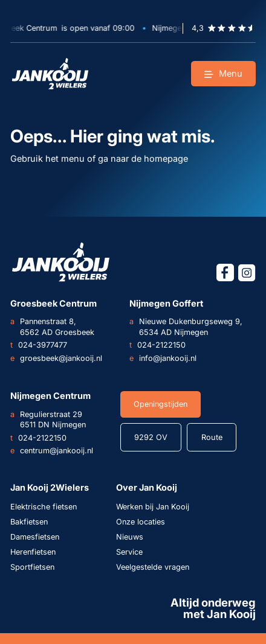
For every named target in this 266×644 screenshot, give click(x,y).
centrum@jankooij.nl (52, 451)
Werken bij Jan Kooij (153, 507)
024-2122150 (157, 345)
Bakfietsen (29, 522)
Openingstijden (161, 404)
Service (129, 552)
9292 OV (151, 437)
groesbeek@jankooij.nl (56, 359)
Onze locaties (141, 522)
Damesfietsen (35, 537)
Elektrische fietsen (44, 507)
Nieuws (130, 537)
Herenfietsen (33, 552)
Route (212, 437)
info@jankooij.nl (163, 359)
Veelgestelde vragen (153, 567)
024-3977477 (39, 345)
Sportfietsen (32, 567)
